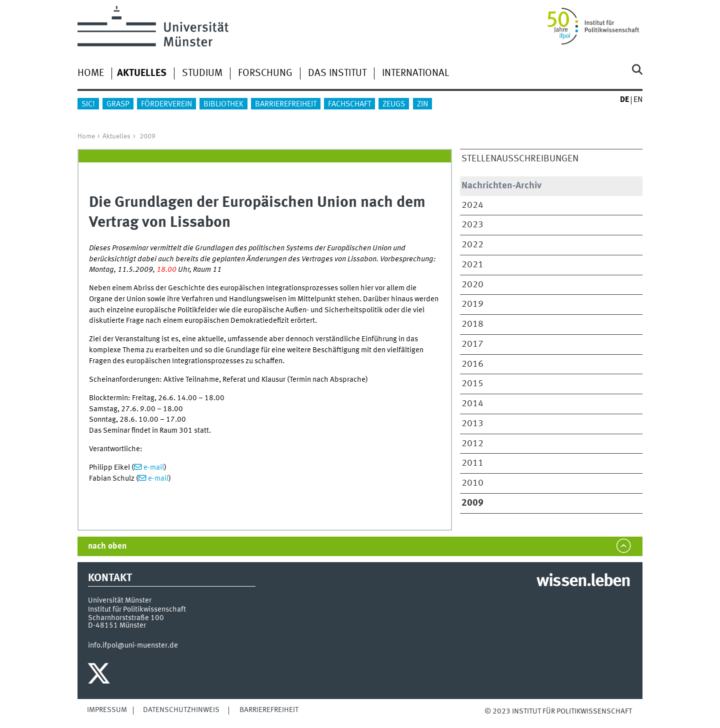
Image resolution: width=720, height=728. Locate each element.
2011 (472, 463)
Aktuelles (116, 136)
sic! (88, 104)
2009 (147, 136)
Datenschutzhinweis (181, 710)
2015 (472, 384)
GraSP (118, 104)
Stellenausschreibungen (520, 159)
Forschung (265, 73)
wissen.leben (583, 582)
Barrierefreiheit (286, 104)
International (415, 73)
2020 (472, 285)
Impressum (107, 710)
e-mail (154, 468)
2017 (472, 344)
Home (91, 73)
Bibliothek (223, 104)
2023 (472, 225)
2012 (472, 444)
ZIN (422, 104)
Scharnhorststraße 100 (126, 618)
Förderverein (166, 104)
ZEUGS (394, 104)
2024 (472, 205)
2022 (472, 245)
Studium (202, 73)
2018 (472, 324)
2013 (472, 424)
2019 (472, 304)
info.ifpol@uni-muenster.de (133, 646)
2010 (472, 483)
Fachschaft (349, 104)
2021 (472, 265)
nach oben (107, 546)
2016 (472, 364)
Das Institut (337, 73)
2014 (472, 404)
